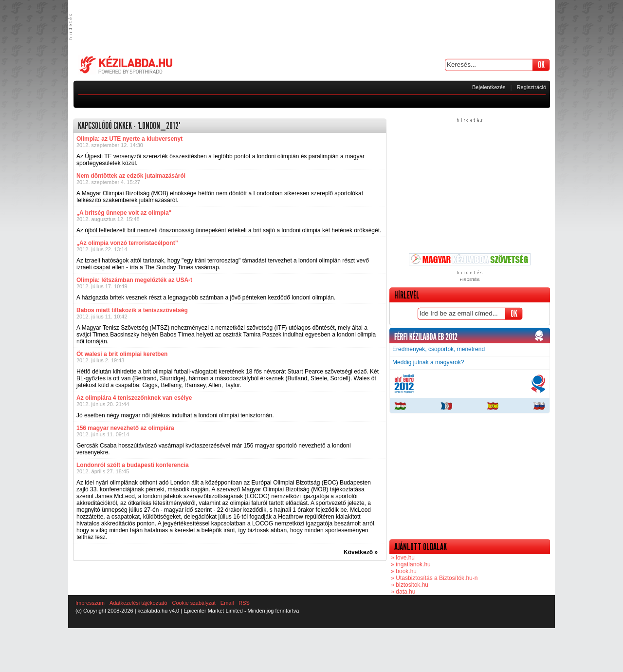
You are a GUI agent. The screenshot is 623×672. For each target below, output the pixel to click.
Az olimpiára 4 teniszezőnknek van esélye (134, 398)
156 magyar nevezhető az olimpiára (125, 428)
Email (227, 603)
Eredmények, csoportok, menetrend (439, 349)
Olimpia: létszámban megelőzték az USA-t (134, 280)
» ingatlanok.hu (410, 564)
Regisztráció (532, 87)
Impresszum (90, 603)
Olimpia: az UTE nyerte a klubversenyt (129, 139)
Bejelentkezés (489, 87)
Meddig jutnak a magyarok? (428, 362)
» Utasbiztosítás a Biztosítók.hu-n (433, 578)
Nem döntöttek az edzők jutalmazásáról (131, 176)
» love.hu (402, 558)
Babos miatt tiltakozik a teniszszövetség (132, 310)
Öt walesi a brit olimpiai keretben (122, 354)
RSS (244, 603)
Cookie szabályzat (194, 603)
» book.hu (403, 571)
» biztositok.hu (409, 585)
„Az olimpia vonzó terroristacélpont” (127, 243)
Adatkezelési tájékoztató (138, 603)
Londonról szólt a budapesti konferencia (133, 465)
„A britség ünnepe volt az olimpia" (124, 213)
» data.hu (402, 592)
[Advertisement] (311, 27)
